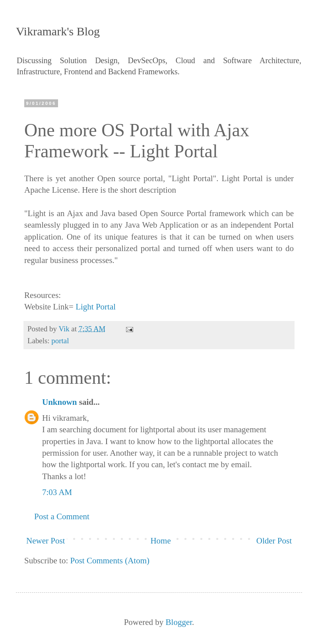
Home (160, 541)
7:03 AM (57, 492)
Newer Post (46, 541)
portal (60, 341)
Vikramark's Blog (58, 31)
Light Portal (96, 307)
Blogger (179, 622)
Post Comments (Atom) (110, 561)
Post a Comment (62, 516)
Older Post (274, 541)
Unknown (60, 402)
